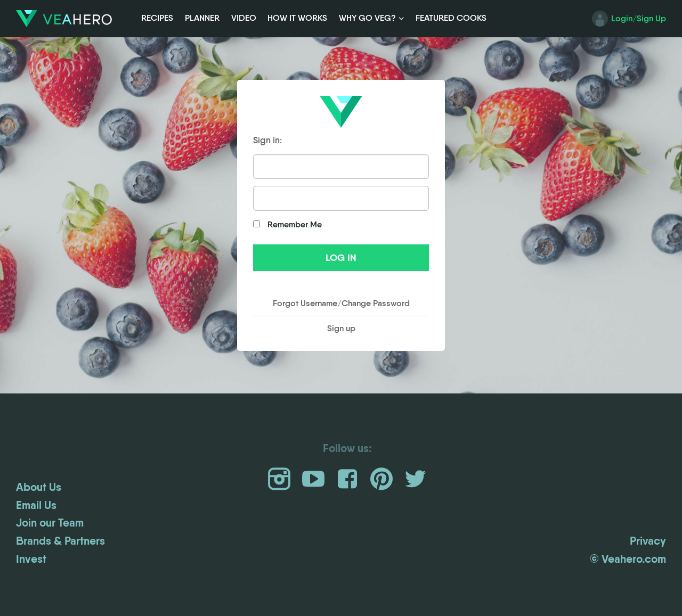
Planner (202, 18)
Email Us (36, 505)
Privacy (648, 541)
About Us (39, 487)
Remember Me (287, 224)
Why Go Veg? (367, 18)
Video (244, 18)
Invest (31, 559)
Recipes (157, 18)
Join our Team (50, 523)
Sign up (341, 328)
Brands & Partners (60, 541)
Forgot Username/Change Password (341, 303)
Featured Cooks (451, 18)
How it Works (297, 18)
